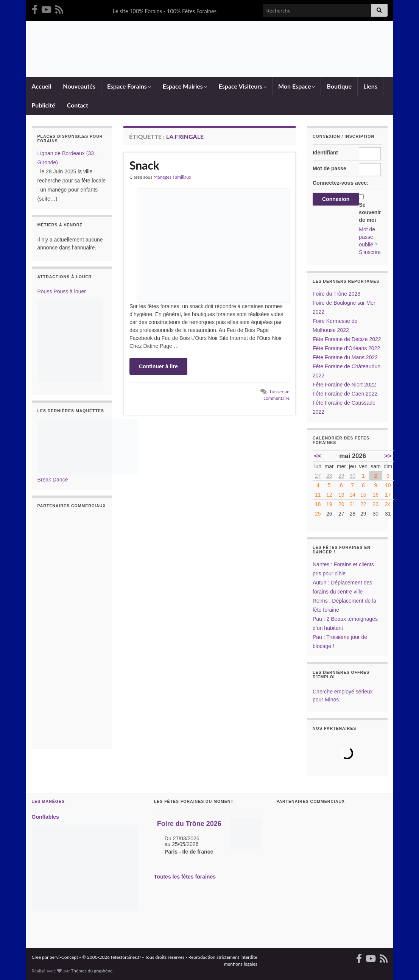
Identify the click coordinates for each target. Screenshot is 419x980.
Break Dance (53, 480)
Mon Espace (297, 86)
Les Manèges (48, 801)
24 (388, 504)
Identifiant (325, 153)
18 (318, 504)
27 (318, 476)
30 (352, 476)
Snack (144, 165)
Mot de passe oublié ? (368, 237)
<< (318, 456)
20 (341, 504)
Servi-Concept (64, 957)
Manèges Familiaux (173, 177)
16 (376, 495)
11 (318, 495)
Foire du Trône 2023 (336, 294)
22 (363, 504)
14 (352, 495)
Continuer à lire (158, 366)
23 (376, 504)
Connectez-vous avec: (341, 183)
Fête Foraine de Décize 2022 (347, 339)
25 (318, 514)
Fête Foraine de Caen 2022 (345, 394)
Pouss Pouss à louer (62, 291)
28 (329, 476)
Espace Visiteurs (243, 86)
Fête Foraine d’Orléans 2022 (346, 348)
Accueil (42, 86)
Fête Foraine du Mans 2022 (345, 357)
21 (352, 504)
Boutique (339, 86)
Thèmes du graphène (92, 971)
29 (341, 476)
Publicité (44, 105)
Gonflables (45, 817)
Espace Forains (129, 86)
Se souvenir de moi (370, 212)
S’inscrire (370, 252)
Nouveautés (79, 86)
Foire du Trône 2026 (189, 824)
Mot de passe (329, 168)
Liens (370, 86)
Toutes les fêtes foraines (185, 877)
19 (329, 504)
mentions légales (241, 964)
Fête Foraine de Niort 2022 (344, 385)
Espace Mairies (185, 86)
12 (329, 495)
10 (388, 485)
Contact (78, 105)
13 (341, 495)
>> (388, 456)
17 (388, 495)
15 (363, 495)
